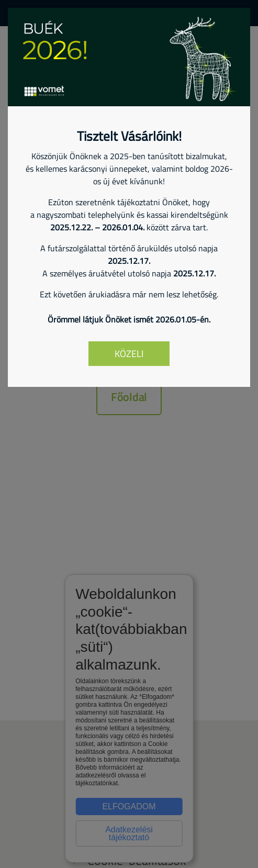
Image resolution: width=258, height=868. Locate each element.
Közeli (129, 354)
